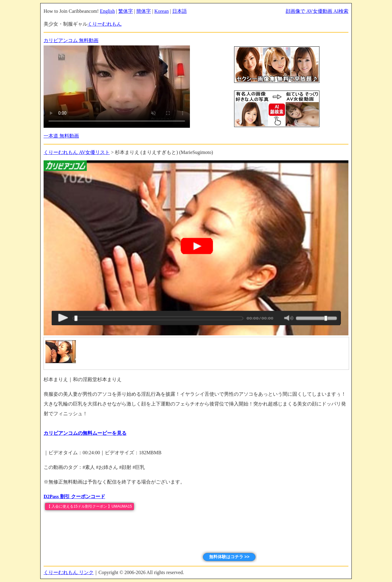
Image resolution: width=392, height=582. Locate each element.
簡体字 (144, 11)
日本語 (180, 11)
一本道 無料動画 (61, 136)
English (107, 11)
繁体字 (126, 11)
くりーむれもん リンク (69, 572)
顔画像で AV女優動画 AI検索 (317, 11)
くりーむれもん (105, 24)
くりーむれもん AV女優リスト (77, 152)
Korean (161, 11)
